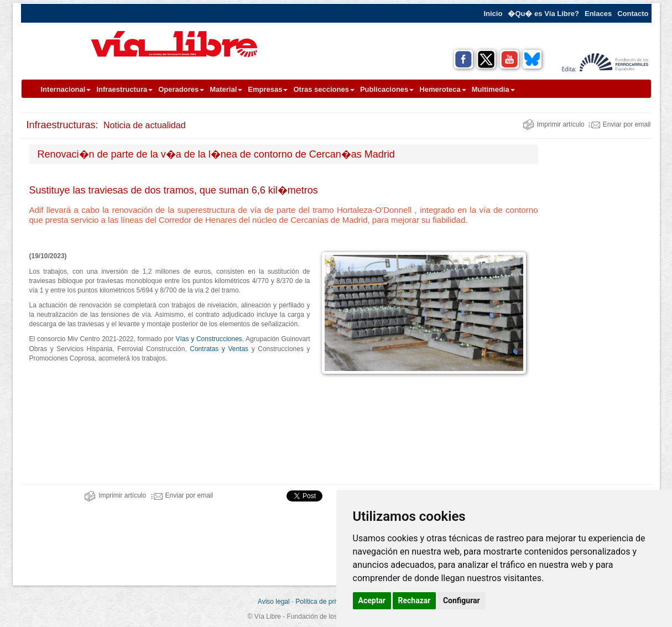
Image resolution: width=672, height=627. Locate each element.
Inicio (493, 14)
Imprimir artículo (554, 124)
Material (226, 89)
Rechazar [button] (415, 600)
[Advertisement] (599, 310)
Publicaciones (387, 89)
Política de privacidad (327, 602)
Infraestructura (124, 89)
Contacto (633, 14)
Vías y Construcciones (209, 339)
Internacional (66, 89)
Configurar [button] (462, 600)
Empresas (268, 89)
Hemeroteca (442, 89)
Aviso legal (274, 602)
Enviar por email (620, 124)
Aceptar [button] (372, 600)
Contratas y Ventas (219, 349)
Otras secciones (324, 89)
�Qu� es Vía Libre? (543, 14)
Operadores (181, 89)
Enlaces (598, 14)
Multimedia (493, 89)
